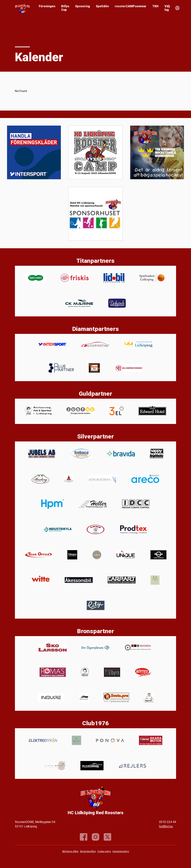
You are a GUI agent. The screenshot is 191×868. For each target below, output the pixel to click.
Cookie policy (104, 851)
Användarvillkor (88, 851)
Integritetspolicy (121, 851)
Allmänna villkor (70, 851)
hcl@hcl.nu (166, 826)
